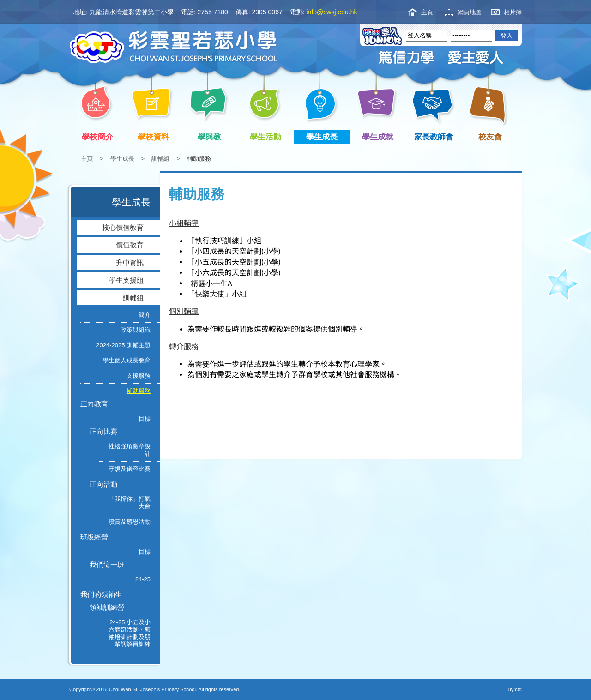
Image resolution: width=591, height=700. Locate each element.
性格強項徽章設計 (130, 450)
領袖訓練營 (107, 607)
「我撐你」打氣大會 (130, 503)
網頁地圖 (470, 12)
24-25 (143, 579)
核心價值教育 (123, 227)
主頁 (427, 12)
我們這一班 (107, 564)
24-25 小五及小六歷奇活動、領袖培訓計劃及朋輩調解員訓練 (130, 633)
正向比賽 (103, 431)
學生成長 (323, 137)
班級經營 (94, 537)
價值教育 (130, 245)
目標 (145, 419)
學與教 (211, 137)
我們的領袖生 (101, 594)
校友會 (488, 136)
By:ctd (515, 689)
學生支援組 (126, 280)
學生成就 (380, 137)
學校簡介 (99, 137)
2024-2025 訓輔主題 (123, 345)
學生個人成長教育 (127, 360)
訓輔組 (160, 159)
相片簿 (513, 12)
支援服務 (139, 376)
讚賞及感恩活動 (130, 522)
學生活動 (268, 137)
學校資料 (155, 137)
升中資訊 (130, 262)
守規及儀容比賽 (130, 469)
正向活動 (103, 484)
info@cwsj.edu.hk (332, 12)
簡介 (145, 315)
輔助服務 (139, 391)
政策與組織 (136, 330)
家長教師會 (436, 137)
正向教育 (94, 404)
